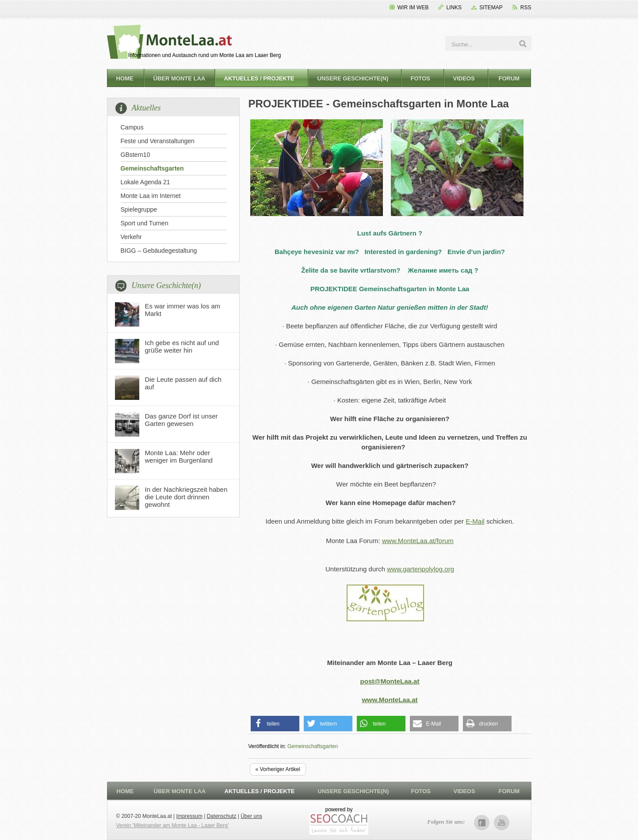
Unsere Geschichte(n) (353, 78)
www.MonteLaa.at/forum (418, 541)
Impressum (189, 816)
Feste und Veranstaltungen (158, 141)
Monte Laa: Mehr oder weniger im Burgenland (179, 456)
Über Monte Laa (180, 78)
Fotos (421, 78)
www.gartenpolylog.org (420, 569)
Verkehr (131, 237)
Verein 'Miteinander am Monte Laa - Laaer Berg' (173, 825)
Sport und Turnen (145, 223)
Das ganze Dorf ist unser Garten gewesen (181, 420)
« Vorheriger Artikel (278, 769)
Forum (509, 78)
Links (454, 8)
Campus (132, 127)
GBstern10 (136, 155)
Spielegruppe (139, 209)
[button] (275, 724)
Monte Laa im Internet (151, 196)
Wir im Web (413, 8)
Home (125, 78)
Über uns (251, 816)
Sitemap (491, 8)
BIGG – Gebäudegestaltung (159, 251)
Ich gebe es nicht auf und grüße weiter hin (182, 346)
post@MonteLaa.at (390, 681)
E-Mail (475, 521)
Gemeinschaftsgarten (152, 168)
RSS (526, 8)
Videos (464, 78)
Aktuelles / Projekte (259, 78)
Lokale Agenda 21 (145, 182)
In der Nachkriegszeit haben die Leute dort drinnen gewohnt (186, 497)
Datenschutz (222, 816)
